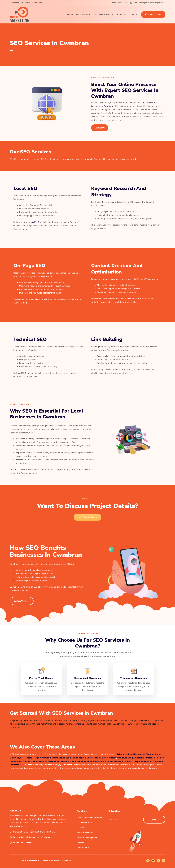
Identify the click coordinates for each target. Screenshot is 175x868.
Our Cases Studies (103, 14)
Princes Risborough (114, 761)
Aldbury (112, 758)
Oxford (90, 758)
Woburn (26, 761)
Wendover (122, 758)
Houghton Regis (132, 761)
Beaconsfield (54, 761)
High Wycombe (42, 758)
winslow (65, 761)
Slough (82, 758)
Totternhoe (15, 765)
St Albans (29, 758)
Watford (150, 754)
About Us (121, 14)
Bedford (54, 758)
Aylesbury (122, 754)
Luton (158, 754)
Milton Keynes (17, 758)
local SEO (35, 222)
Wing (130, 758)
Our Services (83, 14)
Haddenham (16, 761)
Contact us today (82, 724)
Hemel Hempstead (136, 754)
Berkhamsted (101, 758)
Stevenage (64, 758)
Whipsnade (158, 761)
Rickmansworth (39, 761)
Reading (74, 758)
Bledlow (160, 758)
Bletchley (82, 761)
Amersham (150, 758)
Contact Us (133, 14)
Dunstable (139, 758)
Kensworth (146, 761)
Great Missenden (96, 761)
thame (73, 761)
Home (70, 14)
